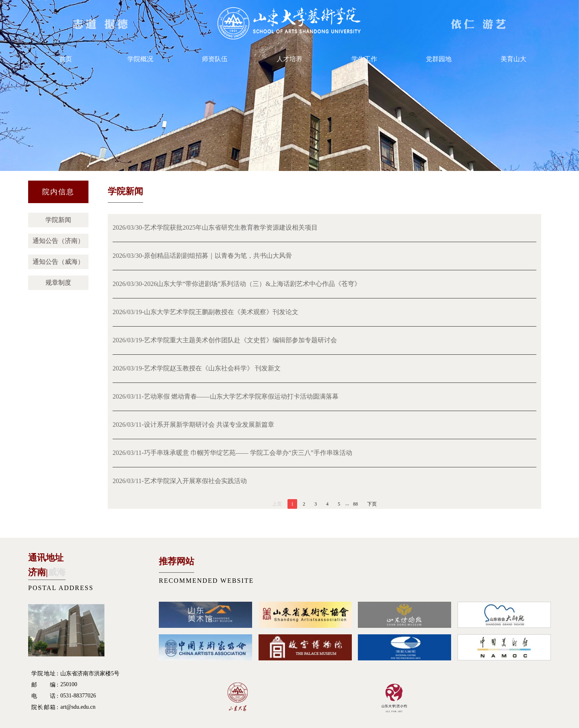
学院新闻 (58, 220)
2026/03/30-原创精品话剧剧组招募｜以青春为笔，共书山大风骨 (202, 256)
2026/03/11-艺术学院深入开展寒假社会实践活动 (180, 481)
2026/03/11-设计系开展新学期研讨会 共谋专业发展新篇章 (193, 425)
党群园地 (439, 59)
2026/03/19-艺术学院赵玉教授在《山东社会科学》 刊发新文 (197, 368)
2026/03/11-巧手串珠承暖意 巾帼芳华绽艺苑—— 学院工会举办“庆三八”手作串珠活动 (232, 453)
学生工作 (364, 59)
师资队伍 (215, 59)
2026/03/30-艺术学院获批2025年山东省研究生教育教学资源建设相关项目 (215, 227)
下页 (372, 504)
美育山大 (513, 59)
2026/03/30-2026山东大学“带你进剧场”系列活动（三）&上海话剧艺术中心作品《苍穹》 (237, 284)
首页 (66, 59)
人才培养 (289, 59)
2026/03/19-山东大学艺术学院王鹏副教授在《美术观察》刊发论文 (205, 312)
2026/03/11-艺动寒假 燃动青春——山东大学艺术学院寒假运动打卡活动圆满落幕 (226, 396)
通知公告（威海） (58, 262)
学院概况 (140, 59)
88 (355, 504)
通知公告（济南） (58, 241)
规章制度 (58, 283)
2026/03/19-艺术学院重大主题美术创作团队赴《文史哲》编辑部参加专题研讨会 (225, 340)
